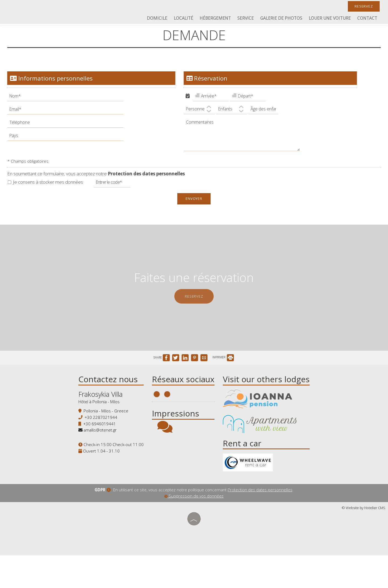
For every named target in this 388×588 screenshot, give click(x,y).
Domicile (162, 19)
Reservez (363, 7)
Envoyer (194, 206)
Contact (368, 19)
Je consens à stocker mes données (46, 189)
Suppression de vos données (194, 529)
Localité (187, 19)
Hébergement (218, 19)
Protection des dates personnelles (147, 181)
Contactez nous (106, 408)
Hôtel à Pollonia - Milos (97, 432)
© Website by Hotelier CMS (363, 541)
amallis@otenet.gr (98, 460)
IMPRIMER (223, 384)
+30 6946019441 (97, 454)
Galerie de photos (283, 19)
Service (248, 19)
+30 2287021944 (98, 448)
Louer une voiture (331, 19)
